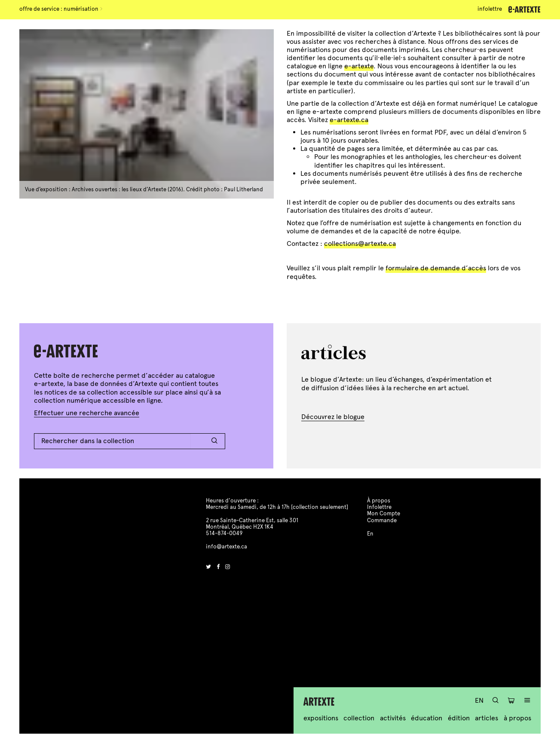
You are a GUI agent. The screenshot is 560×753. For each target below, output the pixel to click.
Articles (487, 718)
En (479, 700)
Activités (393, 718)
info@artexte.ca (226, 547)
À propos (517, 718)
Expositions (321, 718)
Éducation (427, 718)
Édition (459, 718)
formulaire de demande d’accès (436, 268)
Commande (382, 520)
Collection (359, 718)
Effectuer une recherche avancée (87, 413)
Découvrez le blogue (333, 417)
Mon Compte (384, 514)
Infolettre (490, 9)
